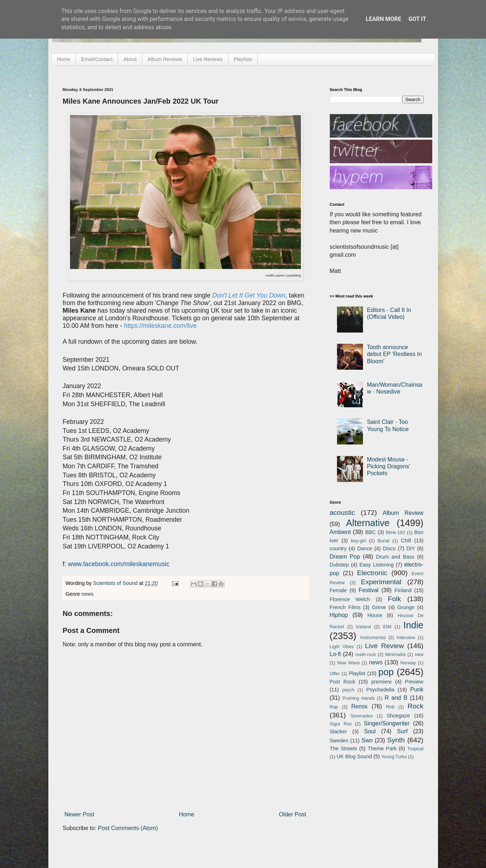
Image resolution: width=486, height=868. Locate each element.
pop (386, 672)
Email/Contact (97, 59)
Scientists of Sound (116, 583)
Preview (414, 682)
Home (64, 59)
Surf (402, 731)
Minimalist (395, 654)
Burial (383, 541)
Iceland (364, 627)
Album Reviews (165, 59)
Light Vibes (342, 646)
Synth (396, 740)
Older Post (293, 814)
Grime (379, 607)
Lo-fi (335, 654)
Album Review (403, 513)
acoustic (342, 513)
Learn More (384, 19)
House (375, 615)
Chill (406, 541)
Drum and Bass (395, 557)
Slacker (338, 732)
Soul (370, 731)
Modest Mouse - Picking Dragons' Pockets (389, 466)
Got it (417, 19)
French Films (345, 607)
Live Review (385, 646)
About (130, 59)
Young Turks (394, 757)
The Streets (343, 748)
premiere (382, 682)
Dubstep (340, 565)
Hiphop (339, 615)
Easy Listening (376, 565)
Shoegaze (398, 716)
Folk (394, 599)
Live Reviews (208, 59)
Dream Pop (345, 557)
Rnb (390, 707)
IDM (387, 627)
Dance (365, 548)
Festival (369, 590)
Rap (334, 707)
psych (348, 690)
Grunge (406, 607)
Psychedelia (380, 690)
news (88, 594)
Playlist (357, 673)
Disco (389, 548)
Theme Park (382, 748)
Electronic (372, 573)
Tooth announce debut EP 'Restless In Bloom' (394, 354)
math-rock (366, 654)
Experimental (381, 582)
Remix (359, 706)
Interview (406, 637)
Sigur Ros (341, 724)
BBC (371, 532)
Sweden (339, 741)
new (419, 654)
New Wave (348, 663)
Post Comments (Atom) (128, 828)
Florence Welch (350, 599)
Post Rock (343, 682)
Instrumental (373, 637)
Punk (417, 689)
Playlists (243, 59)
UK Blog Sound (354, 756)
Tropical (415, 749)
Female (338, 590)
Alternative (368, 523)
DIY (411, 548)
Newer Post (80, 814)
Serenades (362, 716)
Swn (367, 740)
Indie (413, 625)
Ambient (340, 532)
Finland (403, 590)
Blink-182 (395, 532)
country (338, 548)
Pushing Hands (358, 698)
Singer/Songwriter (387, 723)
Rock (416, 706)
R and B (396, 698)
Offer (335, 674)
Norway (408, 663)
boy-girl (358, 541)
